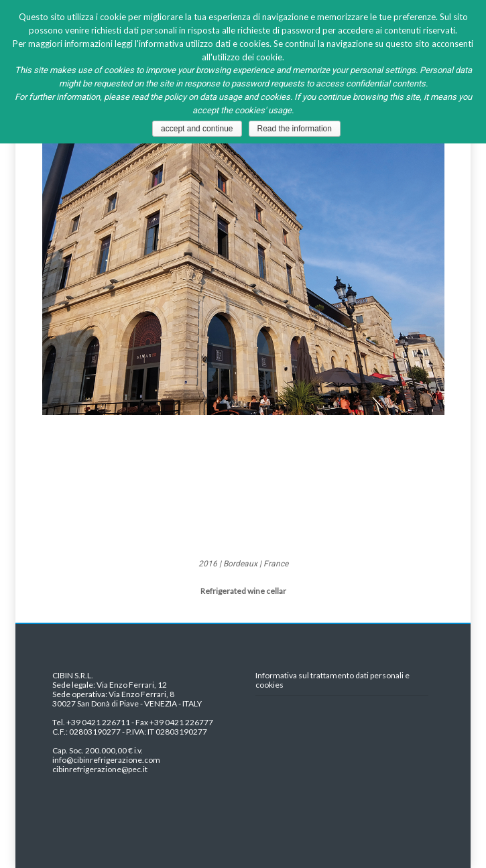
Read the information (295, 129)
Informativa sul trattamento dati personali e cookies (332, 680)
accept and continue (197, 129)
